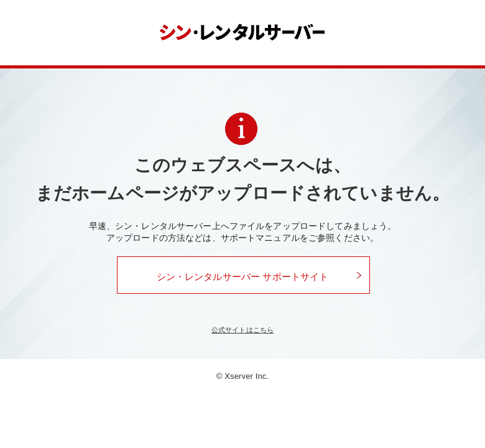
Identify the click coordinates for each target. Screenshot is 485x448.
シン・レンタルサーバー (243, 32)
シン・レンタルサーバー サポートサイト (243, 277)
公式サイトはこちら (242, 330)
